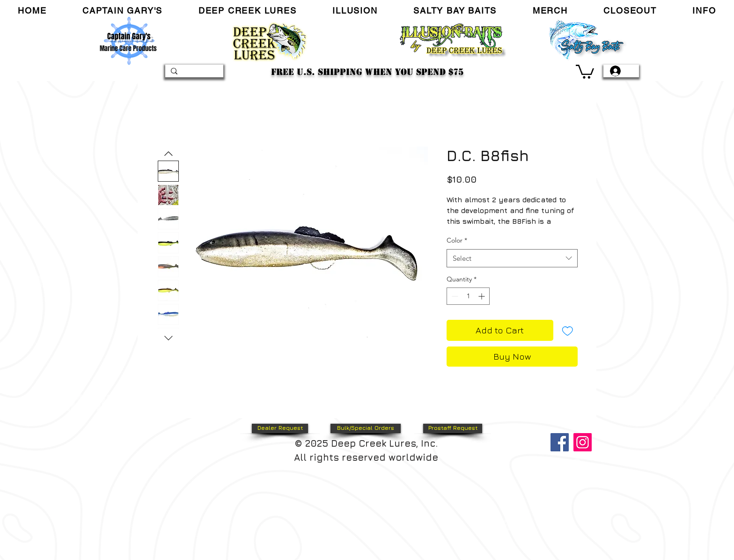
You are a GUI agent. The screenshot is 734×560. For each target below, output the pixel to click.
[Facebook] (560, 442)
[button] (123, 11)
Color (457, 240)
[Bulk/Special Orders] (366, 428)
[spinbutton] (468, 296)
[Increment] (482, 296)
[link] (585, 71)
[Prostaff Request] (453, 428)
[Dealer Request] (280, 428)
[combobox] (512, 258)
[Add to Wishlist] (568, 330)
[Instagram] (583, 442)
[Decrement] (454, 296)
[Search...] (193, 73)
